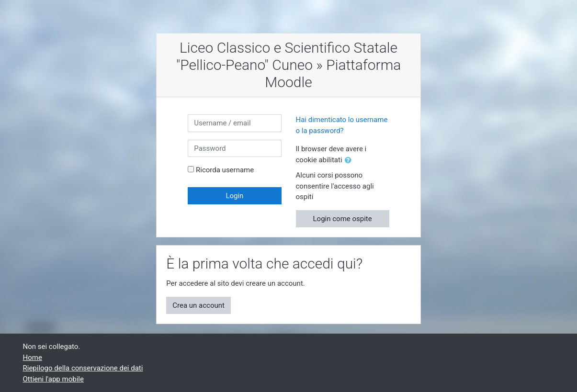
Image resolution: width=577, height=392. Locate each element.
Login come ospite (343, 219)
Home (33, 358)
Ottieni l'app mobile (53, 379)
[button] (350, 161)
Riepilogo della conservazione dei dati (83, 368)
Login (234, 196)
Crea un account (198, 305)
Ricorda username (225, 170)
